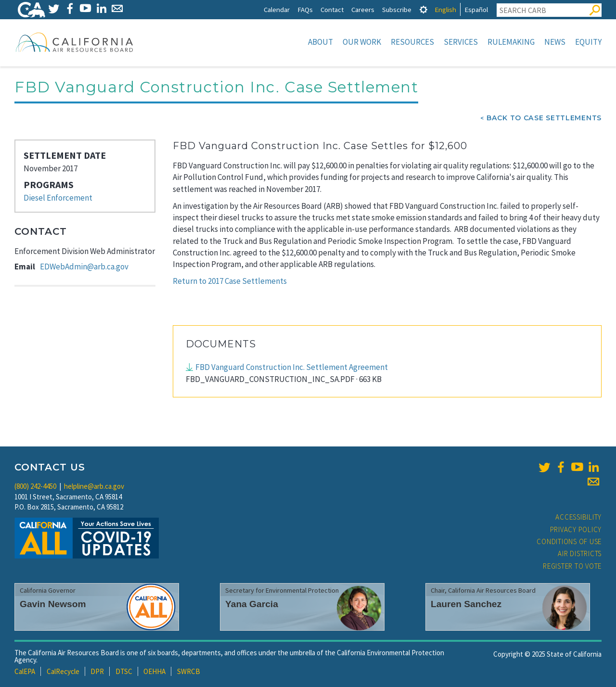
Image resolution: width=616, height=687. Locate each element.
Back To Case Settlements (544, 118)
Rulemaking (511, 42)
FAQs (305, 9)
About (321, 42)
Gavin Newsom (53, 604)
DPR (97, 671)
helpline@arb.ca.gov (94, 486)
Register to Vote (572, 566)
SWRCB (189, 671)
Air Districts (580, 553)
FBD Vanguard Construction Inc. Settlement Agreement (292, 367)
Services (461, 42)
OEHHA (154, 671)
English (445, 9)
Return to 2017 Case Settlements (230, 281)
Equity (588, 42)
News (555, 42)
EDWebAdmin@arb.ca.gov (84, 267)
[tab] (423, 9)
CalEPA (25, 671)
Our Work (362, 42)
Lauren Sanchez (466, 604)
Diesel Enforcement (58, 198)
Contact (332, 9)
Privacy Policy (576, 529)
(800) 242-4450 (35, 486)
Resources (412, 42)
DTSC (124, 671)
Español (476, 9)
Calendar (277, 9)
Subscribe (397, 9)
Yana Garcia (252, 604)
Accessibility (578, 517)
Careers (363, 9)
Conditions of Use (569, 541)
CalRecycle (63, 671)
